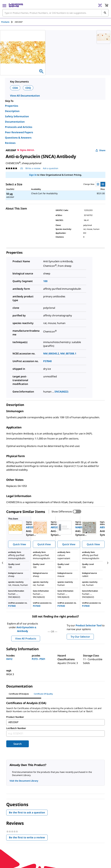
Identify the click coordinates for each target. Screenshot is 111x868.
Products (5, 22)
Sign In (33, 175)
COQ (28, 88)
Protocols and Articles (19, 127)
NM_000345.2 (51, 354)
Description (12, 111)
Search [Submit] (17, 744)
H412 (9, 659)
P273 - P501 (38, 659)
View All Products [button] (26, 639)
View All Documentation (25, 96)
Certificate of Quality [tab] (43, 694)
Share (100, 150)
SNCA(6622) (61, 392)
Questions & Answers (18, 138)
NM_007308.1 (68, 354)
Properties (12, 106)
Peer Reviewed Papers (19, 132)
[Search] (105, 13)
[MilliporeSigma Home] (16, 5)
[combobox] (55, 13)
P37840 (47, 361)
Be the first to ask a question (27, 812)
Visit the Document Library (24, 781)
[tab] (8, 22)
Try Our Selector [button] (80, 637)
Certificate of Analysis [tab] (19, 694)
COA (15, 88)
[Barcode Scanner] (100, 5)
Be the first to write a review (28, 838)
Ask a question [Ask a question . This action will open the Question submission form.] (51, 168)
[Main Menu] (4, 5)
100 (45, 281)
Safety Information (17, 116)
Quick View (19, 544)
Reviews (10, 143)
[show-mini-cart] (106, 5)
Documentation (15, 122)
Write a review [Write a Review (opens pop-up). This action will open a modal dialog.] (33, 168)
